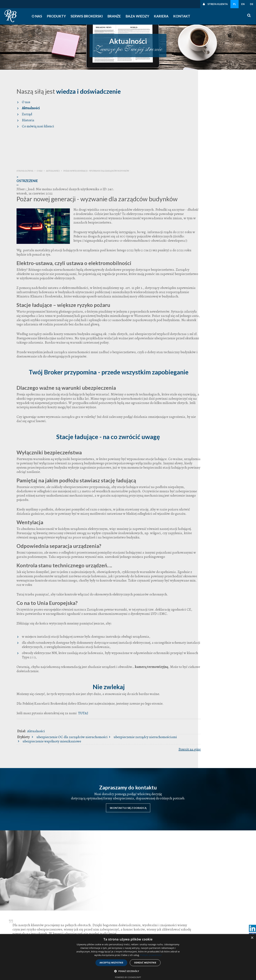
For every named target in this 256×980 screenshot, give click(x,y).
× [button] (252, 938)
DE (252, 4)
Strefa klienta (218, 4)
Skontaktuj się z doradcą (128, 811)
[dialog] (128, 957)
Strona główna (121, 84)
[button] (128, 971)
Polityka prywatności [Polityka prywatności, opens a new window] (151, 955)
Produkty (60, 16)
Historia (22, 120)
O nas (40, 16)
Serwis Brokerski (89, 16)
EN (243, 4)
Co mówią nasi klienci (32, 126)
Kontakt (182, 16)
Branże (116, 16)
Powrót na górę (235, 765)
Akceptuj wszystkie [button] (111, 963)
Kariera (162, 16)
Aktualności (25, 108)
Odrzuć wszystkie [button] (145, 963)
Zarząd (21, 114)
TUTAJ (179, 729)
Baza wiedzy (139, 16)
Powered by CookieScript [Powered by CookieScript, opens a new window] (128, 977)
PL (234, 4)
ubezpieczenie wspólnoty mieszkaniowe (176, 757)
